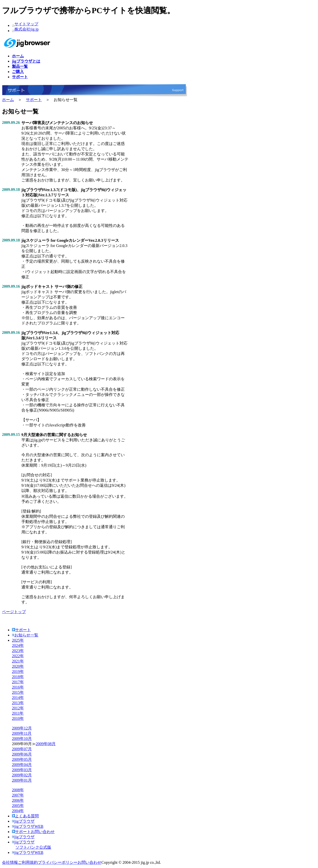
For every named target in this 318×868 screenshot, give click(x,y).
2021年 (18, 661)
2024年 (18, 645)
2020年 (18, 666)
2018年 (18, 677)
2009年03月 (22, 770)
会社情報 (10, 862)
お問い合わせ (89, 862)
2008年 (18, 790)
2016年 (18, 687)
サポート (34, 100)
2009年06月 (22, 754)
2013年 (18, 703)
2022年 (18, 656)
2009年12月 (22, 728)
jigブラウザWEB (28, 826)
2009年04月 (22, 765)
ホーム (8, 100)
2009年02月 (22, 775)
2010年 (18, 718)
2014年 (18, 698)
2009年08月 (46, 744)
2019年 (18, 672)
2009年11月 (22, 733)
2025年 (18, 640)
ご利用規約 (28, 862)
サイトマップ (26, 24)
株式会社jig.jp (26, 29)
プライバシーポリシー (58, 862)
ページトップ (14, 612)
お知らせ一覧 (25, 635)
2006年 (18, 800)
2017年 (18, 682)
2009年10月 (22, 739)
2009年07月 (22, 749)
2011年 (18, 713)
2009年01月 (22, 780)
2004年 (18, 811)
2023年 (18, 651)
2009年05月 (22, 759)
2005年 (18, 806)
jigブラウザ (23, 821)
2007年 (18, 795)
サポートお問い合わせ (33, 832)
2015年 (18, 692)
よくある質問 (25, 816)
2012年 (18, 708)
